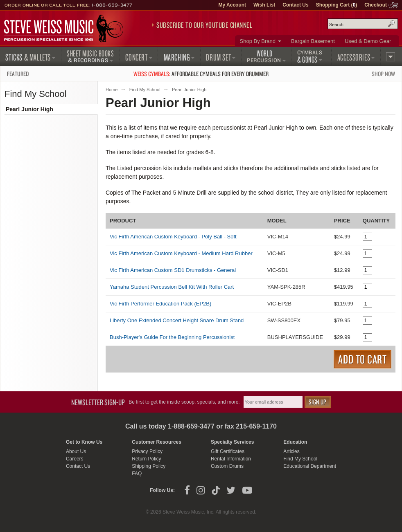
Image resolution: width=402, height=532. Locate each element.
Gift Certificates (228, 451)
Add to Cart (362, 359)
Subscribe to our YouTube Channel (204, 25)
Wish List (264, 5)
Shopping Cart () (337, 5)
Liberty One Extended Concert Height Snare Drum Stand (177, 320)
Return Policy (146, 459)
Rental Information (231, 459)
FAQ (137, 474)
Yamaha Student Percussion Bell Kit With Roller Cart (172, 287)
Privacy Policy (147, 451)
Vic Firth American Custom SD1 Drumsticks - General (173, 270)
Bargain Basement (313, 41)
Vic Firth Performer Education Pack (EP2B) (160, 304)
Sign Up (318, 402)
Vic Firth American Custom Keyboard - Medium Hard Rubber (181, 253)
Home (112, 90)
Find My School (145, 90)
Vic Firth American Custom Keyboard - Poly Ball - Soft (173, 237)
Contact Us (295, 5)
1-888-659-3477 (112, 5)
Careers (75, 459)
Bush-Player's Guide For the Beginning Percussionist (172, 337)
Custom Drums (227, 466)
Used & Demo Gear (368, 41)
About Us (76, 451)
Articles (291, 451)
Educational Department (310, 466)
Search (391, 24)
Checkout (376, 5)
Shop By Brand (258, 41)
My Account (232, 5)
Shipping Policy (149, 466)
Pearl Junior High (29, 109)
